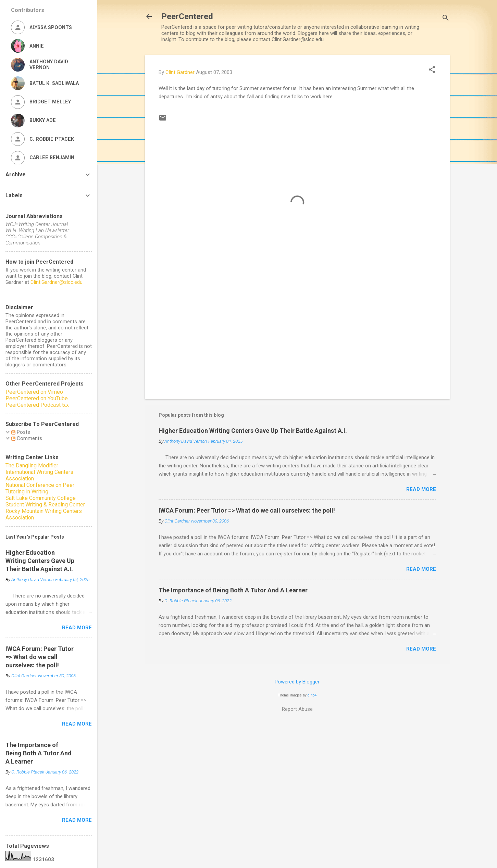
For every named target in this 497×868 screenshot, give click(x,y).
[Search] (446, 19)
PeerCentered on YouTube (37, 398)
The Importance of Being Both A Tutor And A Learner (233, 590)
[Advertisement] (297, 336)
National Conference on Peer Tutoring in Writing (40, 488)
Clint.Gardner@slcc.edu (57, 282)
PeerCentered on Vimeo (34, 392)
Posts (21, 432)
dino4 (312, 695)
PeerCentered (187, 16)
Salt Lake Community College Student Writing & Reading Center (45, 501)
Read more (421, 489)
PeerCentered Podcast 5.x (37, 405)
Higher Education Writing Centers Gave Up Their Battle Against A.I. (253, 431)
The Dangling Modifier (32, 466)
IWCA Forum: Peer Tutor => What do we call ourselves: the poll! (247, 510)
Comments (27, 438)
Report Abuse (297, 709)
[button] (432, 70)
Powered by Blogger (297, 682)
